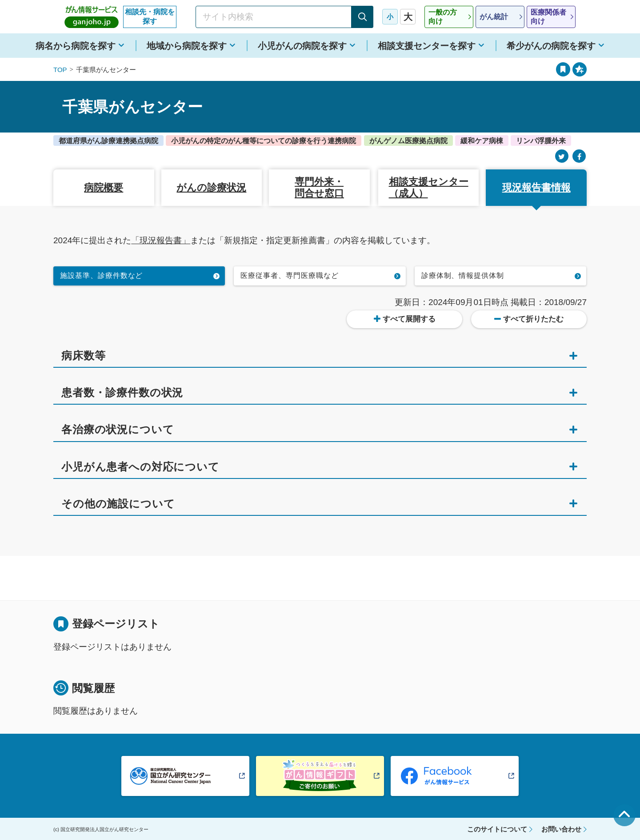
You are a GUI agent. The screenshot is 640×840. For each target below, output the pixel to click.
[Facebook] (579, 156)
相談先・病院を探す (150, 16)
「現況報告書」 (161, 240)
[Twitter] (562, 156)
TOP (60, 70)
